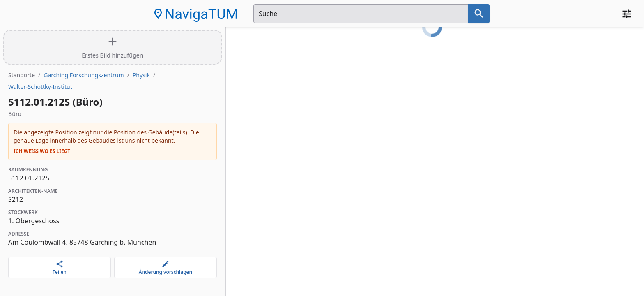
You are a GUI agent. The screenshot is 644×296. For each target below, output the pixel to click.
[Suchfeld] (361, 14)
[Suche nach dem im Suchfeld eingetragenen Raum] (479, 14)
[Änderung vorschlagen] (166, 267)
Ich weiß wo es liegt (42, 151)
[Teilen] (60, 267)
